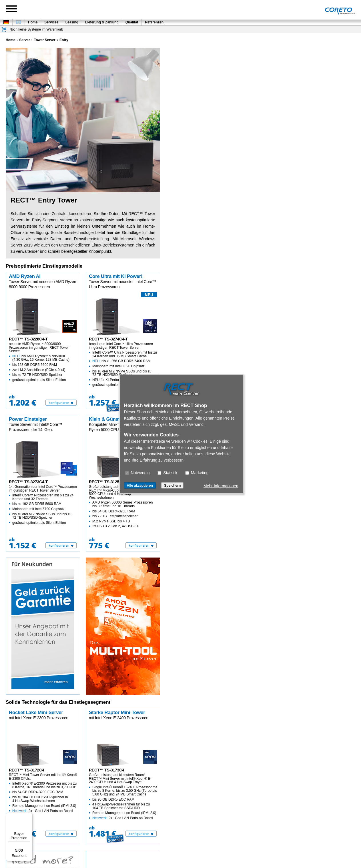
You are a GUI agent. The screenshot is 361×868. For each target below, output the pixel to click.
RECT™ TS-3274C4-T (108, 339)
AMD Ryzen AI (25, 276)
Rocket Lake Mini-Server (36, 712)
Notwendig (137, 472)
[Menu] (29, 816)
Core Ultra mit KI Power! (116, 276)
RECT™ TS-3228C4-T (28, 339)
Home (33, 22)
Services (51, 22)
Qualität (132, 22)
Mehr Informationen (221, 486)
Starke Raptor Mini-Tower (117, 712)
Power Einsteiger (28, 419)
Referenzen (154, 22)
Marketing (197, 472)
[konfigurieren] (61, 403)
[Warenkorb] (4, 30)
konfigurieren (59, 403)
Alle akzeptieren (140, 485)
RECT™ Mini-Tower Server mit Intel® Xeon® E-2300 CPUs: (43, 793)
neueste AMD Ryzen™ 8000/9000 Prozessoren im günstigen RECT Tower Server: (43, 362)
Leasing (72, 22)
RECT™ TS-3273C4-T (28, 482)
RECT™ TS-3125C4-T (108, 482)
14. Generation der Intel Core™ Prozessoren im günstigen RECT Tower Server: (43, 505)
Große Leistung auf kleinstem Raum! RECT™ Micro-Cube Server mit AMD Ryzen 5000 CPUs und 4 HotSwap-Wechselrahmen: (123, 506)
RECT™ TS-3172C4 (26, 770)
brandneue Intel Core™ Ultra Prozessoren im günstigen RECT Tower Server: (123, 364)
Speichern (172, 485)
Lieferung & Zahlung (102, 22)
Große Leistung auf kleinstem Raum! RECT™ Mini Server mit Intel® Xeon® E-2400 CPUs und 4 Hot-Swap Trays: (123, 796)
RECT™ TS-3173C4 (106, 770)
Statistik (167, 472)
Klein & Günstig (106, 419)
